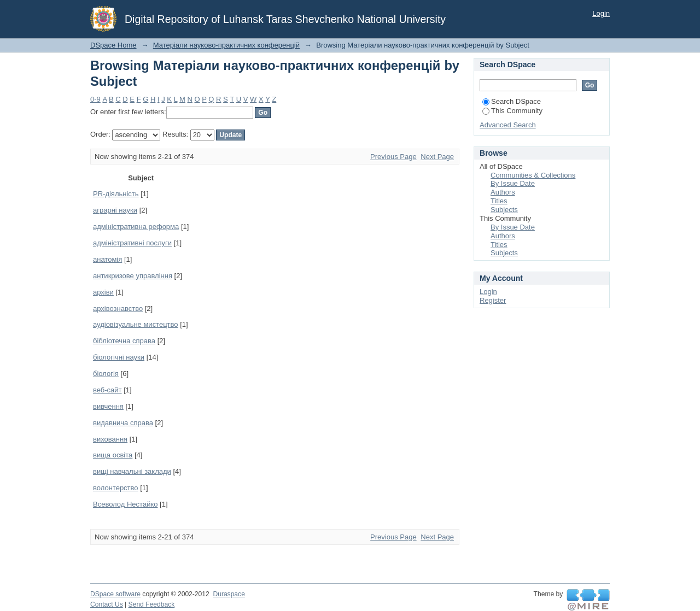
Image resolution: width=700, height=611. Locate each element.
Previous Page (393, 157)
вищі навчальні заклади (132, 471)
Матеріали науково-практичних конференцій (226, 45)
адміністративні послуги (132, 243)
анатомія (107, 259)
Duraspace (229, 594)
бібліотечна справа (124, 341)
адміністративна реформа (136, 227)
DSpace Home (113, 45)
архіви (103, 292)
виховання (110, 439)
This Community (512, 111)
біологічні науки (119, 357)
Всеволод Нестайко (125, 504)
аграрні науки (115, 210)
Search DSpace (512, 101)
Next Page (437, 157)
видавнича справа (123, 423)
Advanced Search (508, 125)
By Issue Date (513, 183)
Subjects (504, 210)
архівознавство (118, 309)
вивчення (108, 406)
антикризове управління (133, 276)
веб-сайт (107, 390)
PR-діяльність (116, 194)
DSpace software (115, 594)
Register (493, 300)
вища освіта (113, 455)
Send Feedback (152, 604)
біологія (106, 374)
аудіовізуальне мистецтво (136, 324)
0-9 (95, 99)
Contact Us (107, 604)
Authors (503, 192)
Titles (499, 201)
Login (601, 13)
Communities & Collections (533, 175)
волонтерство (116, 488)
